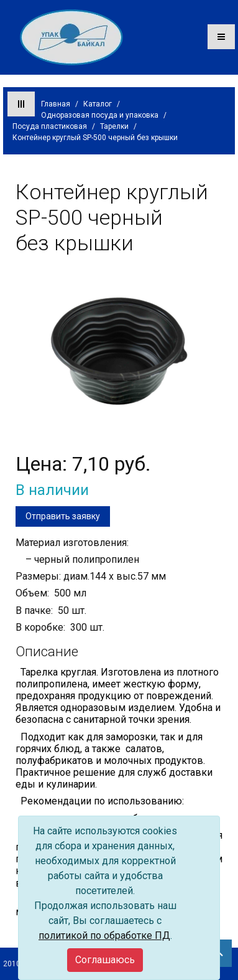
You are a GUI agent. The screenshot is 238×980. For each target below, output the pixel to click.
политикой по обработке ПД (104, 935)
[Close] (105, 960)
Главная (56, 104)
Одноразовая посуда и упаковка (100, 115)
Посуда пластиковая (50, 126)
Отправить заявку (63, 516)
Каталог (98, 104)
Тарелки (114, 126)
